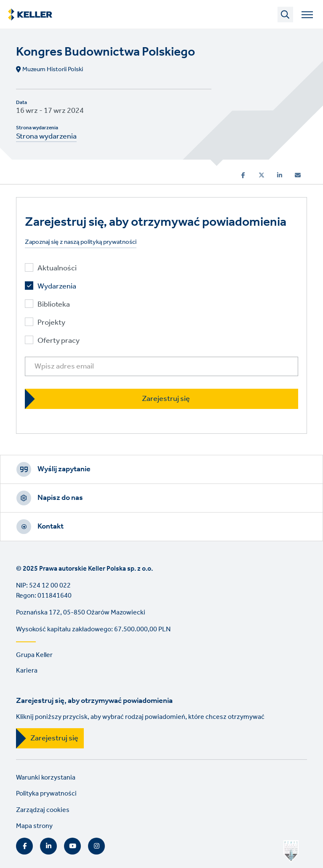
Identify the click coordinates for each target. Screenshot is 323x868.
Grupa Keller (34, 655)
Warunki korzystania (46, 778)
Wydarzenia (57, 287)
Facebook (24, 846)
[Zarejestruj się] (161, 399)
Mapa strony (34, 826)
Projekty (51, 323)
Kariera (27, 671)
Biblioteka (54, 305)
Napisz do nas (60, 498)
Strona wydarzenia (46, 136)
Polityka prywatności (46, 794)
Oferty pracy (59, 341)
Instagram (96, 846)
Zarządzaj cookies (43, 810)
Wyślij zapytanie (64, 469)
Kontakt (51, 526)
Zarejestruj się (54, 738)
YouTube (72, 846)
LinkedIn (48, 846)
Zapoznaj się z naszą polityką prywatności (81, 242)
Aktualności (57, 268)
